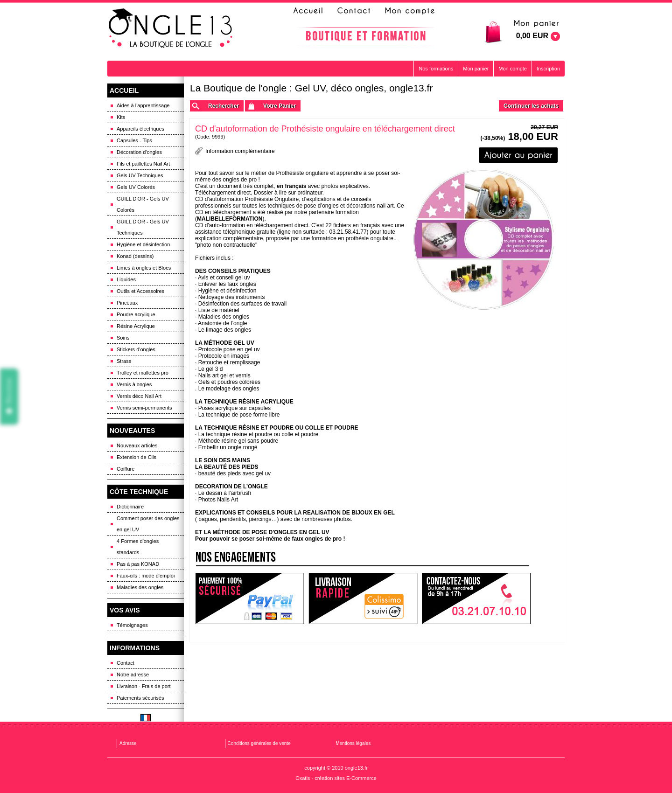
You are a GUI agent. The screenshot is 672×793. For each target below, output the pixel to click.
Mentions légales (353, 743)
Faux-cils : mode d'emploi (146, 576)
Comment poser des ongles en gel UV (148, 524)
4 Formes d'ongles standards (138, 547)
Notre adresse (133, 675)
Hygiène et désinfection (143, 244)
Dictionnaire (130, 507)
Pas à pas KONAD (138, 564)
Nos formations (436, 69)
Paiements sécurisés (140, 698)
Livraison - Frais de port (144, 686)
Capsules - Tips (134, 140)
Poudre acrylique (136, 314)
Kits (121, 117)
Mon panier (476, 69)
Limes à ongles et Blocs (144, 268)
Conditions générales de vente (259, 743)
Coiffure (126, 469)
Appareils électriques (140, 129)
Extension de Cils (136, 457)
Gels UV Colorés (136, 187)
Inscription (548, 69)
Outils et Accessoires (140, 291)
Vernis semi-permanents (144, 408)
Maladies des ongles (140, 587)
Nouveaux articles (137, 445)
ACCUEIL (124, 90)
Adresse (128, 743)
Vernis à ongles (134, 384)
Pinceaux (127, 303)
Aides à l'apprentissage (143, 105)
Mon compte (513, 69)
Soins (123, 338)
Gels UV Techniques (140, 175)
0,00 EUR (532, 36)
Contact (126, 663)
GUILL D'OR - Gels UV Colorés (143, 204)
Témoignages (132, 625)
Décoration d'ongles (139, 152)
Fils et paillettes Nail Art (143, 164)
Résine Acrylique (136, 326)
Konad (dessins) (135, 256)
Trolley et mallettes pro (143, 373)
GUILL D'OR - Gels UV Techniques (143, 227)
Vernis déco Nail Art (139, 396)
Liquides (126, 279)
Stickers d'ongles (136, 349)
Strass (124, 361)
